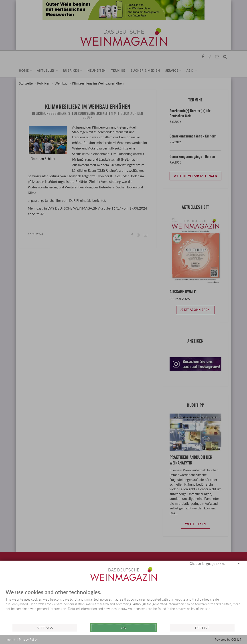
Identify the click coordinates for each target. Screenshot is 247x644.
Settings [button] (45, 628)
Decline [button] (202, 628)
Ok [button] (123, 628)
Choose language (202, 563)
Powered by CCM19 (228, 640)
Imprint (10, 639)
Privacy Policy (28, 639)
